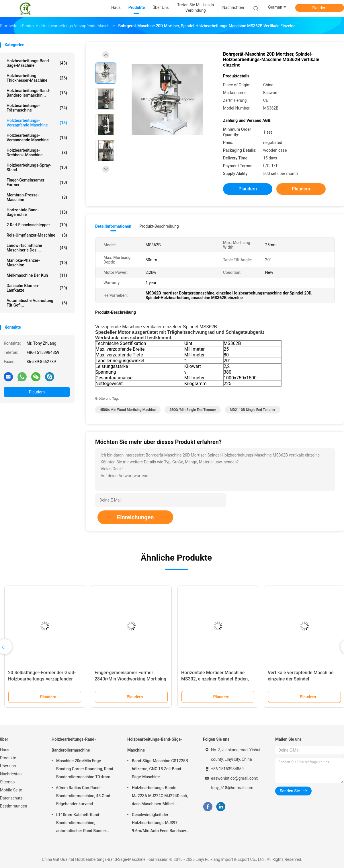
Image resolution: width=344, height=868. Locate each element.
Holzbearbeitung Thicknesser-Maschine (37, 78)
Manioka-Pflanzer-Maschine (37, 263)
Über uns (8, 766)
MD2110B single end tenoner (252, 410)
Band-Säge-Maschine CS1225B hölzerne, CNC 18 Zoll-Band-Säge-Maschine (160, 769)
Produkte (8, 758)
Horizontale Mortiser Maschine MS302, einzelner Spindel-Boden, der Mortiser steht (215, 679)
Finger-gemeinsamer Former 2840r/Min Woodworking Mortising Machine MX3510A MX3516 (130, 679)
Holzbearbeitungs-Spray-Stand (37, 167)
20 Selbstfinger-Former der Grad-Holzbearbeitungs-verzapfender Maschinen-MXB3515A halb (42, 679)
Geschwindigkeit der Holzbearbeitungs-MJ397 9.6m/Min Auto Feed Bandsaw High (159, 824)
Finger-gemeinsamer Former (37, 182)
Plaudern (319, 8)
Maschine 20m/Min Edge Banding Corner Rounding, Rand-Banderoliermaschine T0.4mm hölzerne (85, 770)
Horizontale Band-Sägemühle (37, 212)
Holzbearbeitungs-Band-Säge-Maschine (37, 63)
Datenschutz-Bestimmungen (13, 802)
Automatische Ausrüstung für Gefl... (37, 303)
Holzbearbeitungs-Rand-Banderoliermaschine (74, 745)
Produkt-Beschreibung (159, 226)
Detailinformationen (113, 226)
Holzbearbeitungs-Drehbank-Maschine (37, 153)
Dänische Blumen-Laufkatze (37, 288)
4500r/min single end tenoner (193, 410)
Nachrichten (11, 774)
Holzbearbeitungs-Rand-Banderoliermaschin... (37, 93)
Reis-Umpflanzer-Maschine (37, 235)
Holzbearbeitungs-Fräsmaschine (37, 108)
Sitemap (7, 782)
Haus (5, 750)
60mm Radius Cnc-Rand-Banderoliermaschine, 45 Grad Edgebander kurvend (83, 796)
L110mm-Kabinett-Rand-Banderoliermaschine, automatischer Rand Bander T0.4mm (81, 824)
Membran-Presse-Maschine (37, 197)
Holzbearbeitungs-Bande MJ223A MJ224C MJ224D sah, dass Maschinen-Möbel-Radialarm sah (160, 797)
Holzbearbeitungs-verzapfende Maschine (37, 123)
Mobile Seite (11, 790)
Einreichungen (135, 517)
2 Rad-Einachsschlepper (37, 225)
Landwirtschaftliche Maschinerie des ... (37, 248)
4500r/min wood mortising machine (128, 410)
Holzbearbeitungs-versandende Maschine (37, 138)
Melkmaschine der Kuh (37, 275)
